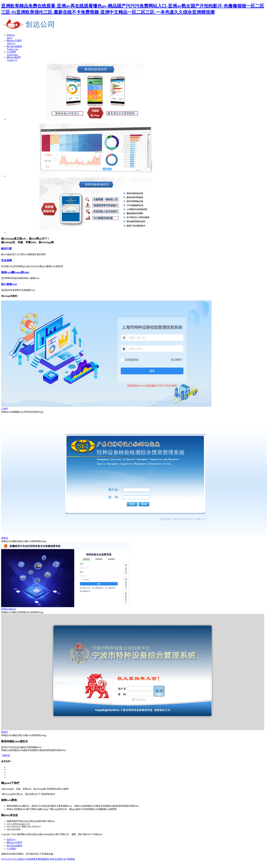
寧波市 (5, 732)
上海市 (5, 409)
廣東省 (5, 538)
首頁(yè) (11, 840)
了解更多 (6, 755)
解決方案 (6, 249)
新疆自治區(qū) (9, 609)
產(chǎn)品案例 (14, 846)
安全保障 (6, 260)
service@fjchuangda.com (18, 824)
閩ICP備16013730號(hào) (90, 834)
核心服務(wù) (9, 284)
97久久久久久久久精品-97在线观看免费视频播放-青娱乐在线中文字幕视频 (38, 859)
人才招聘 (11, 849)
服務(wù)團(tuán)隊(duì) (15, 272)
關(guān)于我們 (14, 842)
